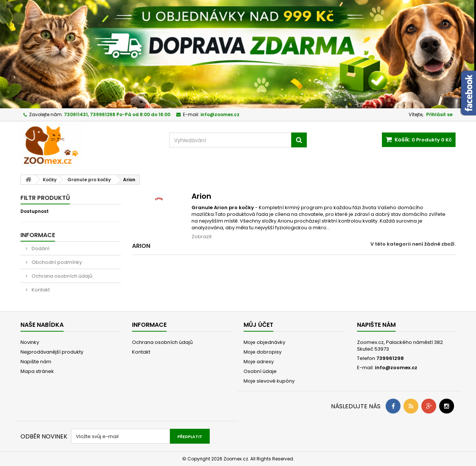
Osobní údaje (260, 371)
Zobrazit (202, 237)
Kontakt (40, 290)
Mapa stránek (37, 371)
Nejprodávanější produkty (52, 352)
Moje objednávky (264, 342)
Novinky (30, 342)
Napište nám (36, 362)
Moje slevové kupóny (269, 381)
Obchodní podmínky (56, 262)
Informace (38, 235)
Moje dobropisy (263, 352)
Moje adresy (259, 362)
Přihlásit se (439, 114)
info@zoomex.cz (396, 368)
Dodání (40, 248)
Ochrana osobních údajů (61, 276)
